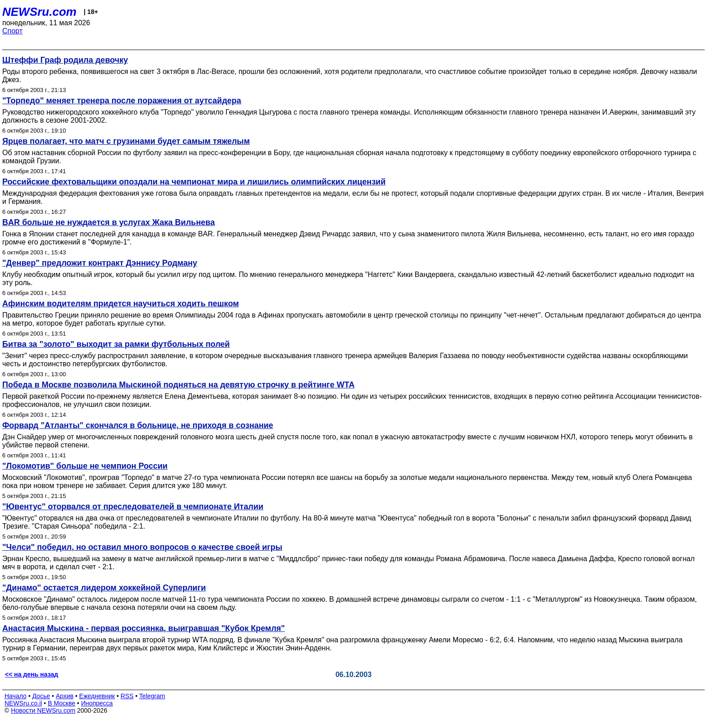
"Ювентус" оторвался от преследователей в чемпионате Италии (133, 507)
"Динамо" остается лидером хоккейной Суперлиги (104, 588)
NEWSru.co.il (23, 703)
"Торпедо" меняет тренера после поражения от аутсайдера (122, 101)
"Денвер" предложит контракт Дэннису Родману (100, 263)
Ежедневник (97, 696)
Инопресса (97, 703)
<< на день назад (32, 674)
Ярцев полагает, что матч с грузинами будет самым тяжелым (126, 141)
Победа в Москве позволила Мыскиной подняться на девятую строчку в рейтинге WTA (178, 385)
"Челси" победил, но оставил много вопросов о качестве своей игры (142, 547)
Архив (65, 696)
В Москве (62, 703)
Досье (41, 696)
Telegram (152, 696)
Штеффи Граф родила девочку (65, 60)
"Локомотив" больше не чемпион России (85, 466)
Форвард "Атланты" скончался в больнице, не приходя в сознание (138, 425)
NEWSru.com (39, 12)
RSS (127, 696)
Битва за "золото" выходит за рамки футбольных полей (116, 344)
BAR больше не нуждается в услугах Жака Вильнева (108, 222)
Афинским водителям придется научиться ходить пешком (121, 304)
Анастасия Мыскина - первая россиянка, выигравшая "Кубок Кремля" (144, 628)
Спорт (12, 31)
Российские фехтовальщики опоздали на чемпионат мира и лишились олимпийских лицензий (194, 182)
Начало (16, 696)
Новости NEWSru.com (43, 710)
